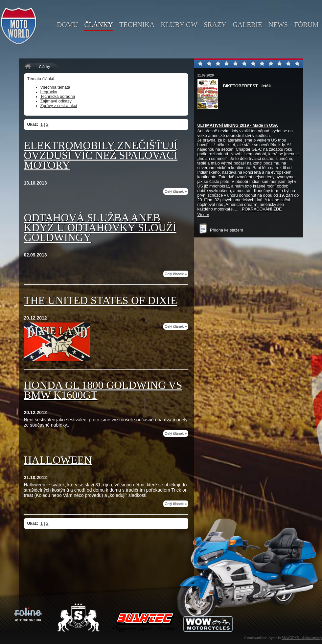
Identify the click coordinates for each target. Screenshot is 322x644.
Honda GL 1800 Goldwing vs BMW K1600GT (103, 390)
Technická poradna (58, 97)
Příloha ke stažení (220, 230)
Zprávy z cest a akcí (59, 106)
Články (45, 67)
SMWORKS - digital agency (302, 638)
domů (67, 25)
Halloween (58, 460)
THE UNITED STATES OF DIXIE (101, 300)
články (99, 25)
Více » (203, 215)
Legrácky (49, 92)
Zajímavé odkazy (56, 101)
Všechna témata (55, 87)
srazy (215, 25)
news (278, 25)
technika (137, 25)
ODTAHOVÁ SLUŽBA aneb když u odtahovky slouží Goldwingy (100, 228)
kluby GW (179, 25)
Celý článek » (176, 191)
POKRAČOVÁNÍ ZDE (262, 209)
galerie (247, 25)
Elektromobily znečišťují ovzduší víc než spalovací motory (101, 155)
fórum (306, 25)
